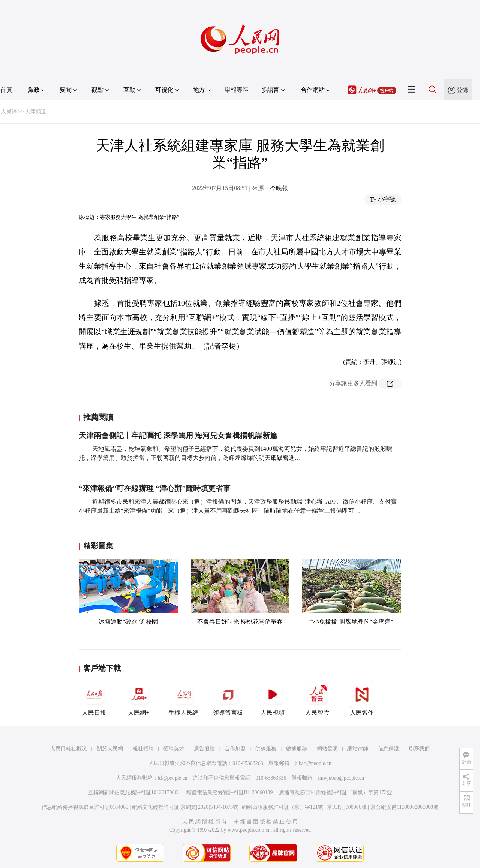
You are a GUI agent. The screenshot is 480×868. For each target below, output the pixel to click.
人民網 (9, 111)
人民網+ (139, 699)
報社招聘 (143, 749)
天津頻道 (36, 111)
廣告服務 (204, 749)
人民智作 (362, 699)
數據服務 (297, 749)
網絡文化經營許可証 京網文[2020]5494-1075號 (185, 807)
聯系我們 (419, 749)
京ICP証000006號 (347, 807)
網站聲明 (327, 749)
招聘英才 (174, 749)
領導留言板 (228, 699)
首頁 (6, 90)
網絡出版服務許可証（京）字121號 (283, 807)
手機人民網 (183, 699)
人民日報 (94, 699)
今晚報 (279, 188)
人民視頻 (273, 699)
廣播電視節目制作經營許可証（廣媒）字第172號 (335, 792)
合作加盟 (235, 749)
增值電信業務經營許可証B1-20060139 (230, 792)
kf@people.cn (173, 778)
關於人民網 (110, 749)
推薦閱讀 (98, 417)
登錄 (462, 90)
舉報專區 (237, 90)
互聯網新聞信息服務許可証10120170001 (134, 792)
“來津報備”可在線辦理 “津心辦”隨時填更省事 (155, 488)
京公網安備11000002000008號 (404, 807)
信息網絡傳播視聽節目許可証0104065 (85, 807)
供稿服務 (266, 749)
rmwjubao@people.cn (341, 778)
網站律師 (358, 749)
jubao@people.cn (313, 763)
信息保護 (388, 749)
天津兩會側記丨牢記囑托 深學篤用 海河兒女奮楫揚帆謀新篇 (178, 435)
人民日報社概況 (69, 749)
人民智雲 (317, 699)
